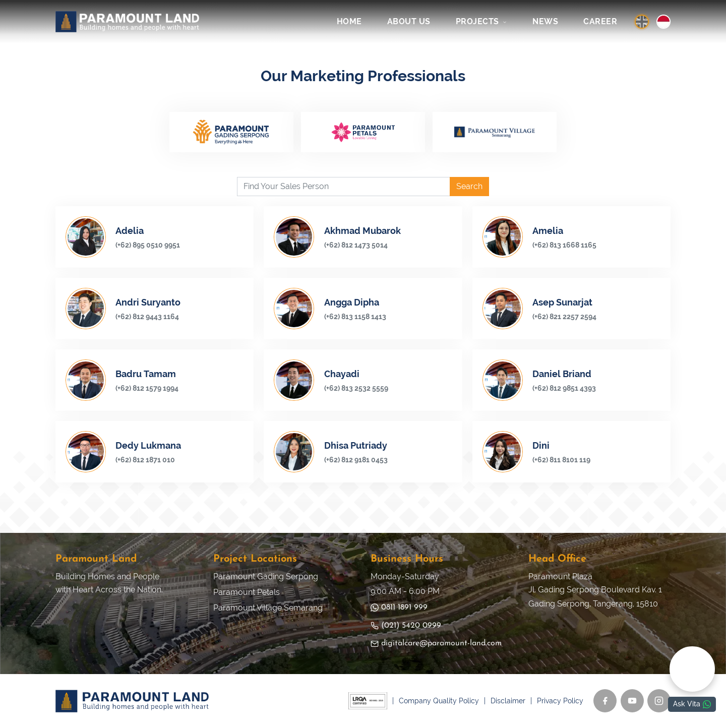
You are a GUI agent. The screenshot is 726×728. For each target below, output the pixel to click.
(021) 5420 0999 (406, 626)
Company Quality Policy (439, 701)
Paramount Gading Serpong (266, 577)
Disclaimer (508, 701)
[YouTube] (632, 701)
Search (469, 187)
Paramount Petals (247, 593)
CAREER (600, 21)
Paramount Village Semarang (268, 608)
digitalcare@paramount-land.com (436, 644)
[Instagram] (659, 701)
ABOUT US (409, 21)
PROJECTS (482, 21)
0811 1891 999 (399, 608)
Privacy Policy (560, 701)
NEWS (545, 21)
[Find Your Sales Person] (344, 187)
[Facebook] (605, 701)
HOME (349, 21)
